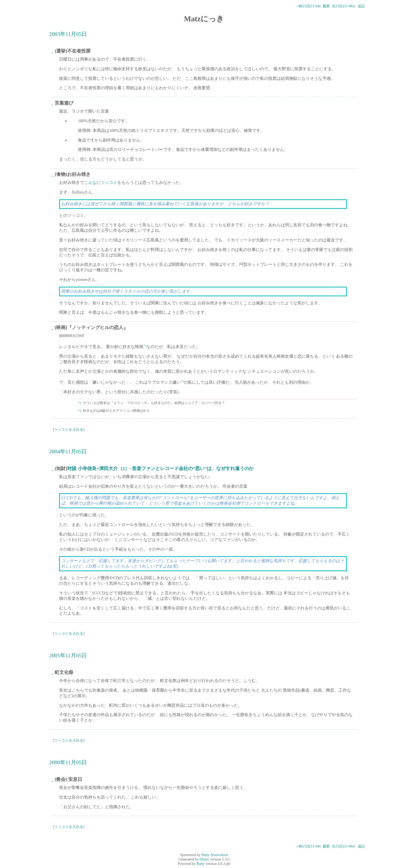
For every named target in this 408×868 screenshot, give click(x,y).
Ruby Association (215, 855)
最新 (326, 6)
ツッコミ (109, 182)
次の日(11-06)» (344, 6)
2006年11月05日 (68, 762)
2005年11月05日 (68, 655)
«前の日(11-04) (309, 6)
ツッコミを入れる (69, 429)
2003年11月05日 (68, 34)
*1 (145, 345)
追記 (361, 6)
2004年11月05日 (68, 451)
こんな (90, 182)
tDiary (204, 859)
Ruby (201, 864)
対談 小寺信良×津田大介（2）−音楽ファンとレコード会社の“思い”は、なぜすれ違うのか (160, 468)
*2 (182, 381)
